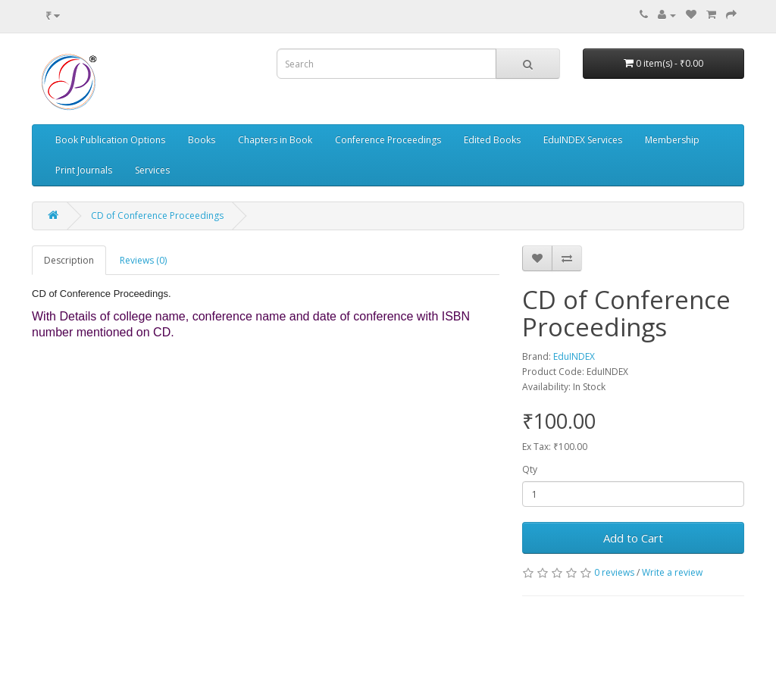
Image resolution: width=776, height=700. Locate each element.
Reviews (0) (143, 260)
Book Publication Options (110, 140)
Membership (672, 140)
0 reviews (614, 572)
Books (202, 140)
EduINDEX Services (583, 140)
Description (69, 260)
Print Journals (84, 170)
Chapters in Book (275, 140)
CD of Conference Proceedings (157, 216)
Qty (530, 469)
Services (152, 170)
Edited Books (492, 140)
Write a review (672, 572)
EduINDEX (574, 356)
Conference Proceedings (388, 140)
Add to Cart (633, 538)
